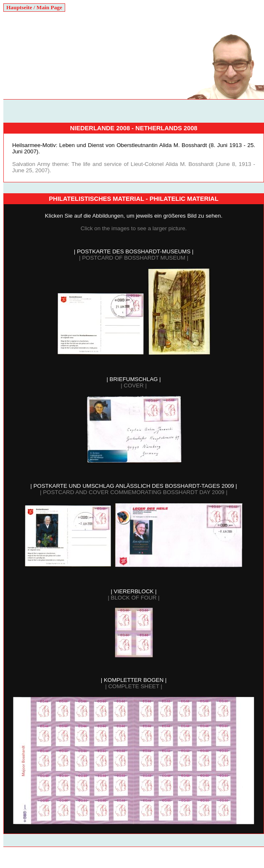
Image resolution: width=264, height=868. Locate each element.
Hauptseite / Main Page (34, 7)
